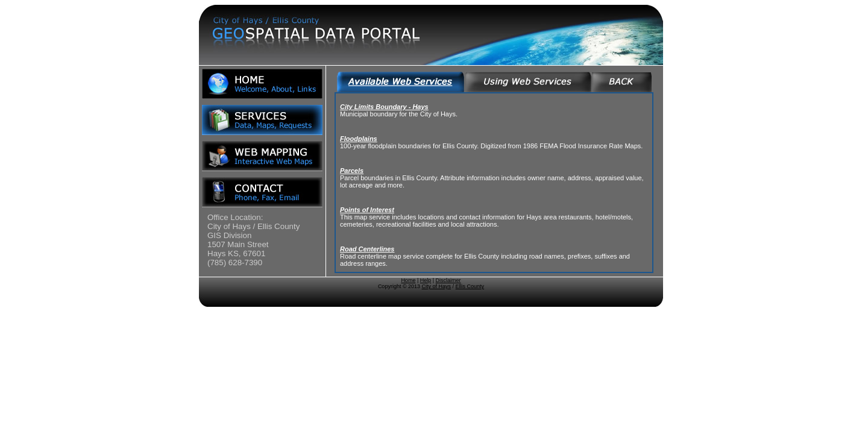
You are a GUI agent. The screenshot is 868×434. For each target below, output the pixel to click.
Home (408, 280)
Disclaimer (448, 280)
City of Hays (437, 286)
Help (426, 280)
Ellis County (470, 286)
